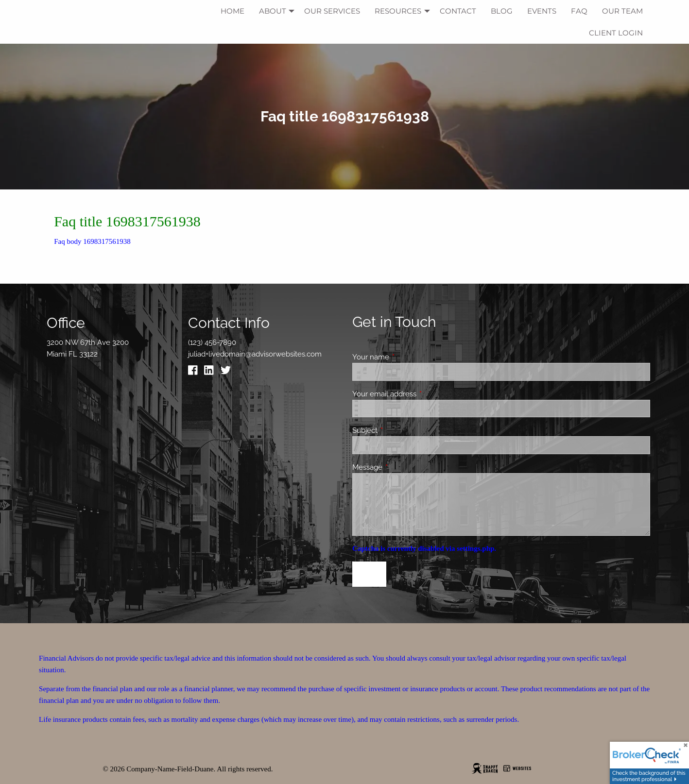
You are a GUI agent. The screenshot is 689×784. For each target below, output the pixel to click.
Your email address (420, 394)
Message (403, 467)
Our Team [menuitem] (622, 11)
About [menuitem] (273, 11)
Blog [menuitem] (502, 11)
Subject (400, 430)
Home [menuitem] (233, 11)
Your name (406, 357)
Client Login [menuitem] (616, 33)
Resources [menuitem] (398, 11)
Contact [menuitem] (458, 11)
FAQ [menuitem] (579, 11)
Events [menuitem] (542, 11)
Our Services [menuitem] (332, 11)
